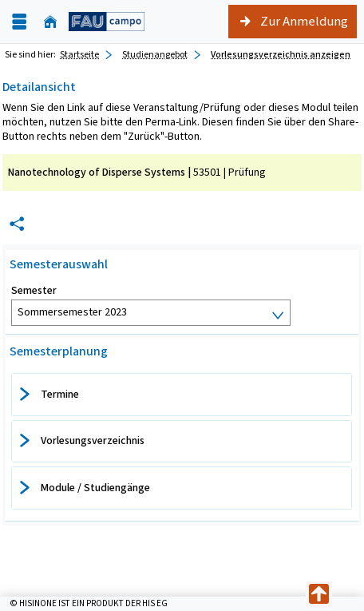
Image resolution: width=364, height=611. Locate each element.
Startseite (79, 54)
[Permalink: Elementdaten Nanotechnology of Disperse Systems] (17, 224)
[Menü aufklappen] (19, 22)
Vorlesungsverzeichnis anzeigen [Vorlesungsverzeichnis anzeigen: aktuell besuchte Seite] (281, 54)
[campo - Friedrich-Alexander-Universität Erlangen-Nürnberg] (107, 21)
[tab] (182, 395)
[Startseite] (50, 22)
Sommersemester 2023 (72, 312)
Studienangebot (155, 54)
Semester (34, 291)
